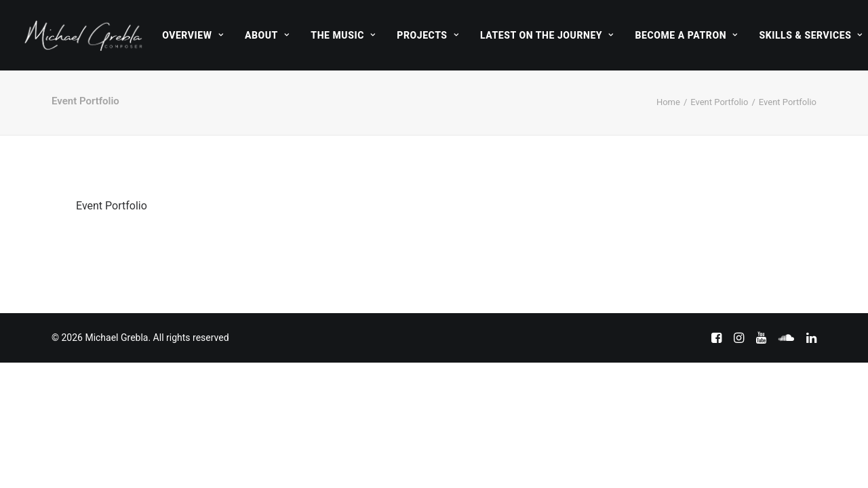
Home (668, 102)
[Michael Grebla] (83, 35)
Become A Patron (687, 35)
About (267, 35)
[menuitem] (193, 35)
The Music (343, 35)
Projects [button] (428, 35)
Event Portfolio (719, 102)
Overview (193, 35)
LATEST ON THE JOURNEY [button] (547, 35)
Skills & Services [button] (810, 35)
